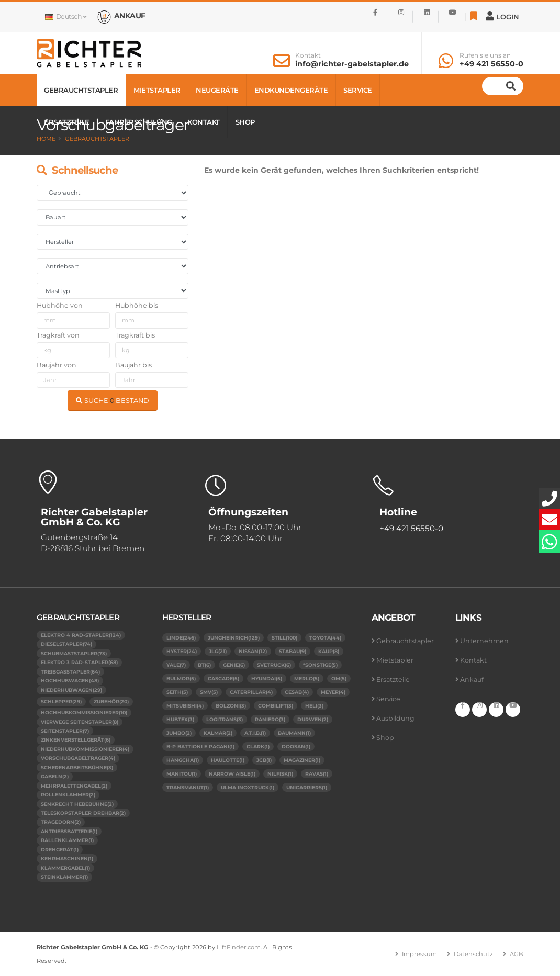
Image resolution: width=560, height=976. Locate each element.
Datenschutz (473, 954)
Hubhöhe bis (137, 305)
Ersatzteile (67, 122)
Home (46, 139)
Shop (245, 122)
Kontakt (308, 55)
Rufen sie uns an (485, 55)
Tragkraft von (58, 335)
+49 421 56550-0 (491, 64)
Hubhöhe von (60, 305)
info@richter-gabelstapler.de (352, 64)
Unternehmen (484, 641)
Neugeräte (217, 90)
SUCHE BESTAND (113, 401)
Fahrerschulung (139, 122)
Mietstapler (157, 90)
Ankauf (472, 680)
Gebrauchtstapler (81, 90)
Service (358, 90)
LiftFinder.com (239, 947)
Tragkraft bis (135, 335)
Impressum (419, 954)
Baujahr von (57, 365)
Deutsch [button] (65, 16)
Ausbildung (395, 718)
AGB (517, 954)
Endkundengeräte (291, 90)
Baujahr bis (133, 365)
